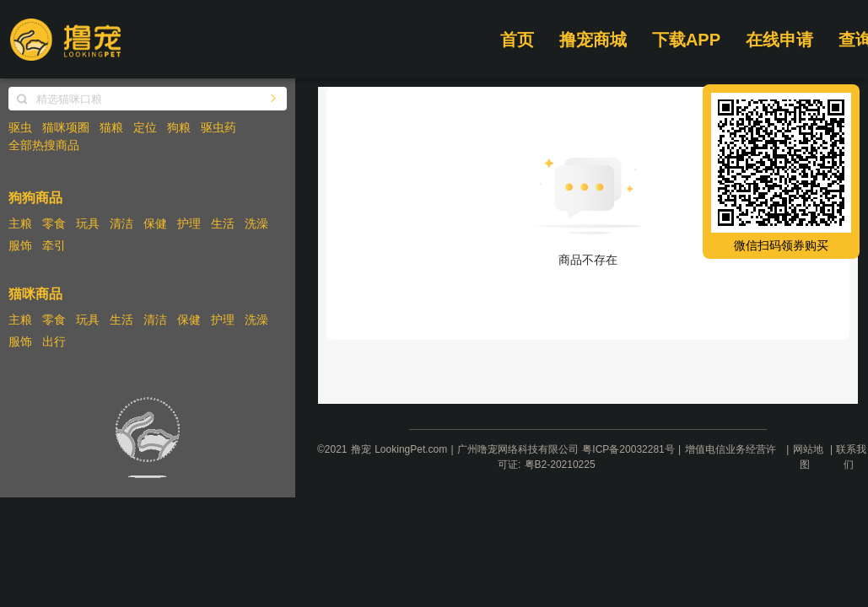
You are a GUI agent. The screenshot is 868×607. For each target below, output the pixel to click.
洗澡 (256, 223)
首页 (517, 40)
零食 (54, 223)
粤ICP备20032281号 (628, 449)
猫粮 (111, 127)
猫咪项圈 (66, 127)
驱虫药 (218, 127)
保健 (155, 223)
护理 (189, 223)
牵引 (54, 245)
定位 (145, 127)
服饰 (20, 245)
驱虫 (20, 127)
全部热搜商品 (44, 145)
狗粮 (179, 127)
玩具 (88, 223)
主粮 (20, 223)
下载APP (686, 40)
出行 (54, 341)
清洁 (121, 223)
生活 (223, 223)
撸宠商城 (593, 40)
